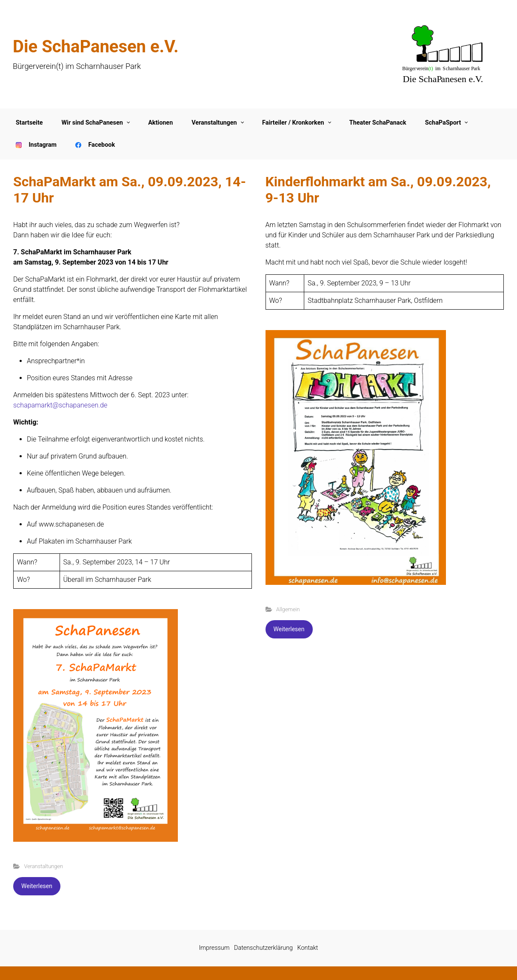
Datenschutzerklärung (263, 948)
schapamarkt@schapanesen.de (60, 405)
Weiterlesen (37, 886)
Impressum (214, 948)
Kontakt (308, 948)
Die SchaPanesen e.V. (96, 47)
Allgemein (288, 609)
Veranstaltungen (44, 866)
